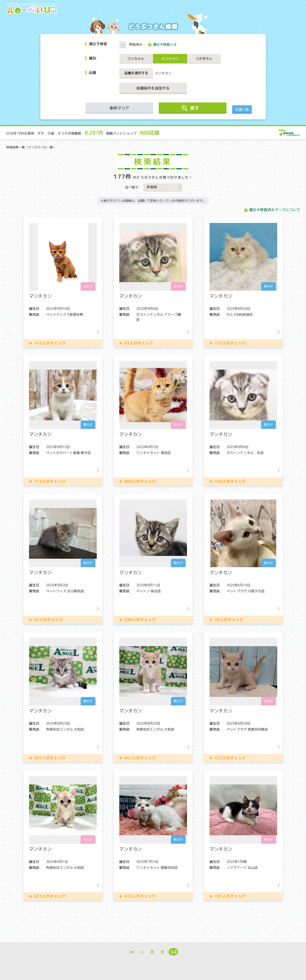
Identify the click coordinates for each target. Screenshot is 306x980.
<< (132, 952)
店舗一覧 (242, 109)
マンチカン (163, 73)
